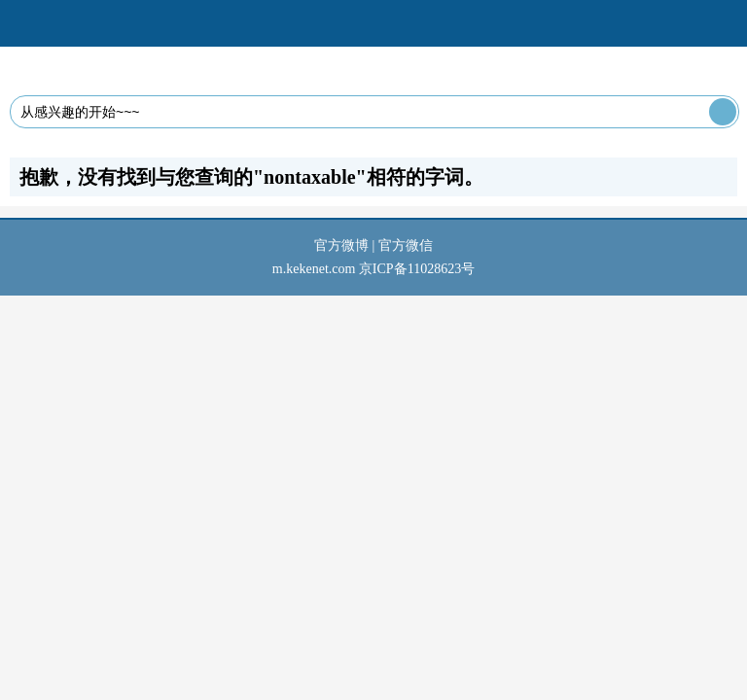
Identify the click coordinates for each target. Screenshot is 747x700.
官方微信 (406, 245)
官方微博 (341, 245)
